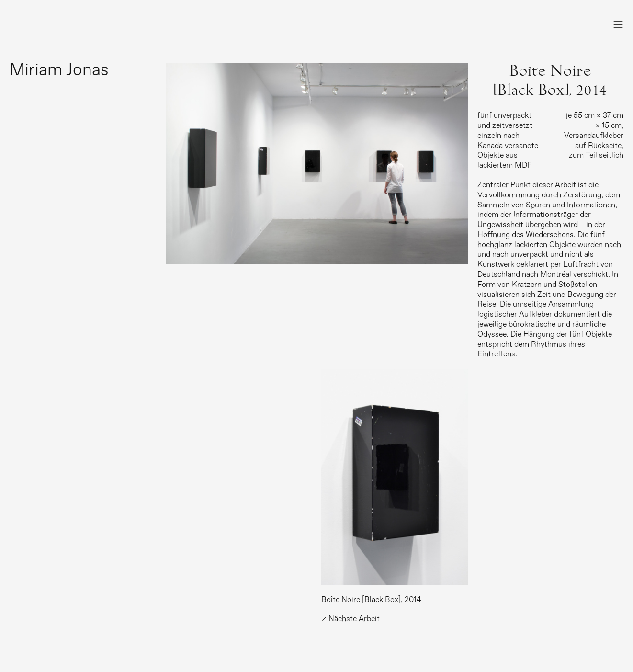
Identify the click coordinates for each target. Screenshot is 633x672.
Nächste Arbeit (354, 619)
